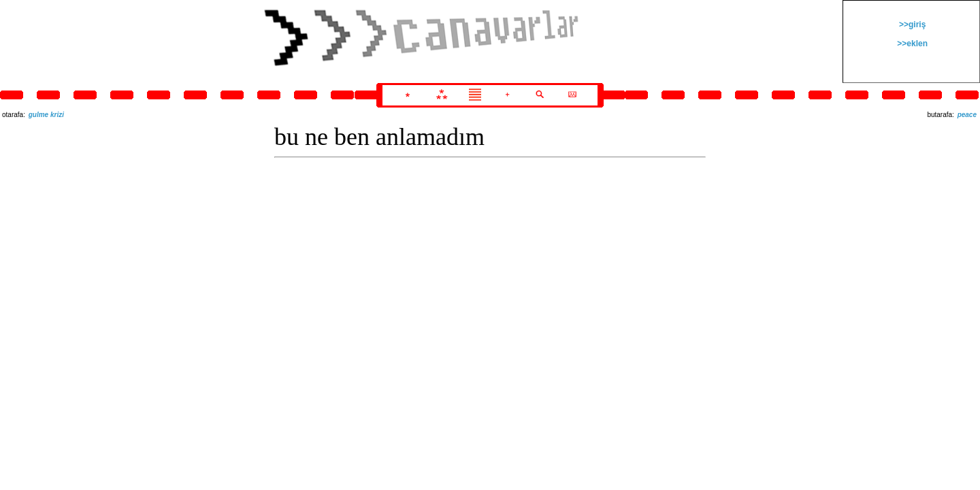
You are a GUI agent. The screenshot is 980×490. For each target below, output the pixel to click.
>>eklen (911, 44)
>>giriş (912, 24)
